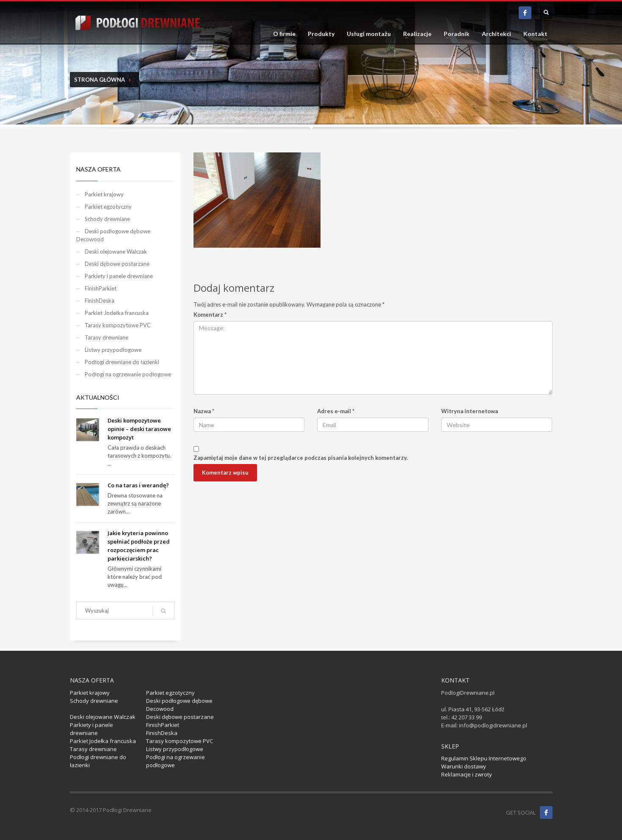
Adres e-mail (336, 411)
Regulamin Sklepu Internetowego (484, 758)
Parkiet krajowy (104, 194)
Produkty (321, 34)
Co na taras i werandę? (138, 485)
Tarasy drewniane (106, 337)
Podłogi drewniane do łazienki (122, 362)
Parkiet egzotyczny (108, 207)
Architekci (496, 34)
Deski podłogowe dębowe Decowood (113, 235)
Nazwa (204, 411)
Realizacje (417, 34)
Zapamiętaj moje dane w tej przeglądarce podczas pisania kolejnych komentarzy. (301, 458)
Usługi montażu (369, 34)
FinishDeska (100, 301)
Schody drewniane (107, 219)
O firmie (284, 34)
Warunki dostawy (464, 766)
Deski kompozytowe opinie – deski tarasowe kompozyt (139, 429)
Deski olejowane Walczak (116, 251)
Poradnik (457, 34)
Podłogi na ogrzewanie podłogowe (128, 374)
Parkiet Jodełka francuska (117, 313)
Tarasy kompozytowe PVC (118, 325)
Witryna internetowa (470, 411)
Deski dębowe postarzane (117, 264)
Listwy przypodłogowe (113, 350)
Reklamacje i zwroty (467, 774)
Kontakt (535, 34)
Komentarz (210, 315)
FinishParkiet (101, 288)
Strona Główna (100, 80)
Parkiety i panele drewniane (119, 276)
